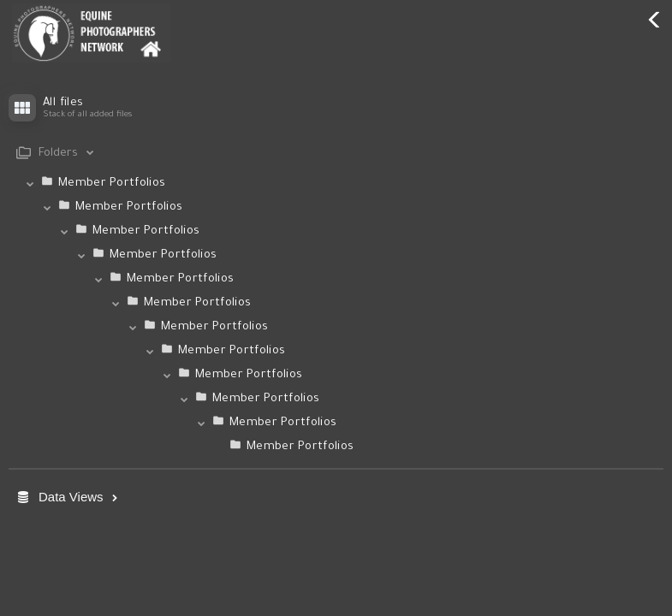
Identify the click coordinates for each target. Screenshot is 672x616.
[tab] (336, 154)
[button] (336, 353)
